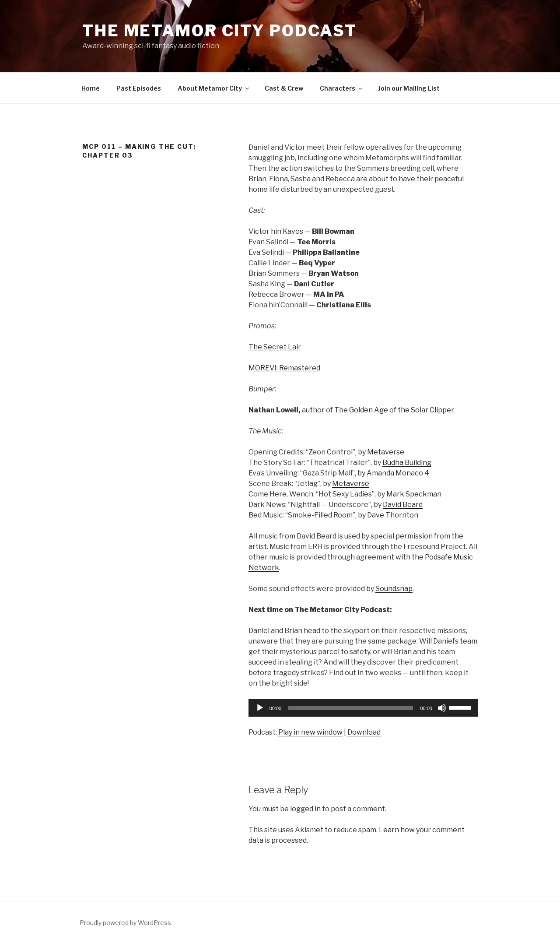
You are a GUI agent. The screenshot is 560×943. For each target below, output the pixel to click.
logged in (305, 809)
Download (364, 732)
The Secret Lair (275, 347)
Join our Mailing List (409, 88)
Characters (342, 88)
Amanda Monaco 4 (398, 473)
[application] (363, 708)
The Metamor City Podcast (220, 31)
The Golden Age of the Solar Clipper (394, 410)
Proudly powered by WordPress (125, 923)
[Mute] (442, 708)
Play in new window (310, 732)
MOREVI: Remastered (284, 368)
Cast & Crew (284, 88)
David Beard (403, 505)
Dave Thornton (393, 515)
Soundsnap (394, 589)
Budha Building (407, 463)
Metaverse (386, 452)
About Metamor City (214, 88)
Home (91, 88)
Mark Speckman (414, 494)
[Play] (260, 708)
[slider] (351, 708)
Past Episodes (139, 88)
